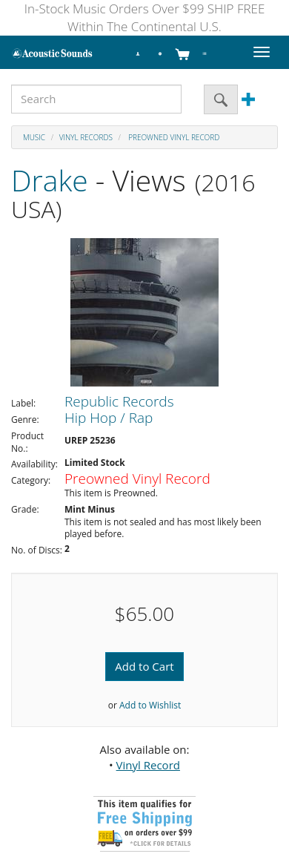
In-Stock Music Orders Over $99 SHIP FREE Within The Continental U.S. (145, 17)
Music (34, 137)
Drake (50, 180)
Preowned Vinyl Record (173, 137)
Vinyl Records (86, 137)
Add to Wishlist (150, 705)
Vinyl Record (148, 765)
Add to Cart (144, 666)
